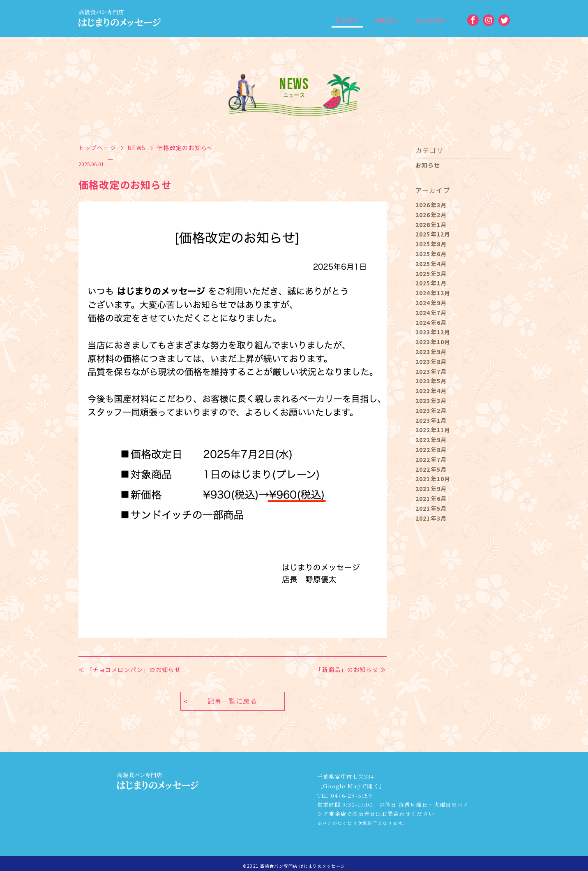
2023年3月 (431, 401)
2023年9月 (431, 352)
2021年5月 (431, 508)
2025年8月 (431, 244)
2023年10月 (433, 342)
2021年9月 (431, 489)
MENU (383, 20)
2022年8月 (431, 449)
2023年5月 (431, 381)
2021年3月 (431, 518)
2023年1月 (431, 420)
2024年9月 (431, 303)
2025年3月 (431, 273)
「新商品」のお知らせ (347, 669)
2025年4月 (431, 264)
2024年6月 (431, 322)
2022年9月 (431, 440)
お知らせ (428, 165)
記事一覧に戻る (232, 697)
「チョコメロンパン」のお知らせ (134, 669)
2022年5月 (431, 469)
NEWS (346, 20)
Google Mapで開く (350, 782)
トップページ (97, 148)
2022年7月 (431, 459)
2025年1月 (431, 283)
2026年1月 (431, 225)
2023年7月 (431, 371)
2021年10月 (433, 479)
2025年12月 (433, 234)
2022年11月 (433, 430)
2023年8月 (431, 361)
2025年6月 (431, 254)
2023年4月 (431, 391)
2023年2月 (431, 410)
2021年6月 (431, 498)
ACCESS (423, 20)
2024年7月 (431, 313)
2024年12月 (433, 293)
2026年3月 (431, 205)
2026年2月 (431, 215)
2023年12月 (433, 332)
